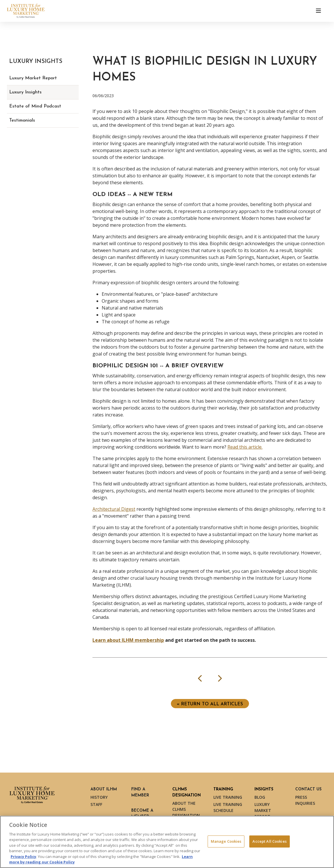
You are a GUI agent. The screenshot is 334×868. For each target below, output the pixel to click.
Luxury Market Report (33, 78)
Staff (96, 804)
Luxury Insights (25, 92)
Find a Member (140, 792)
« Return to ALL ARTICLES (210, 704)
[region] (167, 842)
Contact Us (308, 789)
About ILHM (104, 789)
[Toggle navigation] (318, 11)
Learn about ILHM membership (128, 640)
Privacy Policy (23, 857)
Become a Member (142, 814)
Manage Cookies (226, 841)
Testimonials (22, 120)
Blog (260, 797)
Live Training (228, 797)
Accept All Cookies (269, 841)
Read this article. (245, 447)
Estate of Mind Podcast (35, 106)
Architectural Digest (114, 509)
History (99, 797)
